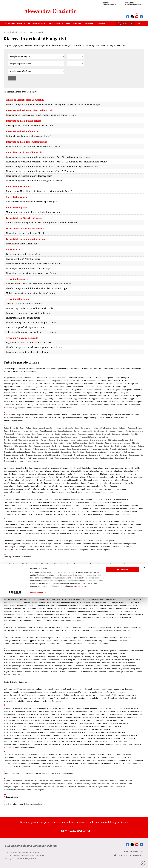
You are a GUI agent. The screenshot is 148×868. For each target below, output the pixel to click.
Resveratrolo (131, 695)
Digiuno (51, 474)
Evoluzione (126, 514)
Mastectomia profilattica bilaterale (122, 605)
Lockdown (81, 592)
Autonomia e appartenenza (14, 408)
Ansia (57, 396)
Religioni (66, 695)
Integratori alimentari (80, 570)
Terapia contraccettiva (106, 754)
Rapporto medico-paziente (54, 692)
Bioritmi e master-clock (124, 415)
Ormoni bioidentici (76, 641)
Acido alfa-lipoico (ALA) (125, 378)
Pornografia (79, 666)
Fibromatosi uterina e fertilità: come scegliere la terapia (34, 264)
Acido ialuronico (88, 381)
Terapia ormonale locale (61, 757)
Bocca (137, 415)
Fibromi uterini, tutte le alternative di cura (27, 352)
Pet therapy (86, 657)
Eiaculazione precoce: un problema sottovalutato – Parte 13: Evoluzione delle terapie (48, 157)
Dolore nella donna (110, 486)
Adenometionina (27, 384)
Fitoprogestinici (126, 530)
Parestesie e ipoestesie (109, 651)
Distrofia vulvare (10, 477)
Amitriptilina (127, 390)
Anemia (32, 396)
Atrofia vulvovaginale (135, 402)
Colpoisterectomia (40, 449)
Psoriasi (139, 672)
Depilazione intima (84, 468)
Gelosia (42, 541)
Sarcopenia (132, 708)
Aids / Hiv (49, 387)
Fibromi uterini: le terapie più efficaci (25, 233)
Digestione (42, 474)
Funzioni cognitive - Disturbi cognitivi (105, 533)
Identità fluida (60, 564)
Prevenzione (26, 669)
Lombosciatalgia (94, 592)
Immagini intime (10, 567)
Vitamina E (82, 787)
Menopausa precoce (105, 611)
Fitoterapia (138, 530)
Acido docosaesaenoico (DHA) (15, 381)
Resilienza (75, 695)
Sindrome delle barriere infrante (17, 729)
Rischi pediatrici (10, 701)
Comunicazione (136, 449)
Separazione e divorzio (53, 717)
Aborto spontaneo (40, 378)
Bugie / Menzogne (91, 418)
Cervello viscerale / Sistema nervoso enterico (21, 440)
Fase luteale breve (68, 524)
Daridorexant (9, 468)
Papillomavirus (92, 651)
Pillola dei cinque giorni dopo (124, 663)
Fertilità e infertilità (90, 527)
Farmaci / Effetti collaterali (110, 521)
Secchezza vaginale (135, 711)
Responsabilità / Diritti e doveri (112, 695)
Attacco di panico (31, 405)
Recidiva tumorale (29, 695)
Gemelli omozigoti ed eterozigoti (59, 541)
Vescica (70, 784)
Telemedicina (52, 754)
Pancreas (30, 651)
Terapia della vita (11, 757)
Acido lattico (101, 381)
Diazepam (23, 474)
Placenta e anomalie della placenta (37, 666)
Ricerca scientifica (78, 698)
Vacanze (7, 781)
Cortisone (123, 455)
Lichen (96, 589)
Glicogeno (57, 547)
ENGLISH (140, 23)
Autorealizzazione (34, 408)
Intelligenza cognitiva (118, 570)
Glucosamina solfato (70, 547)
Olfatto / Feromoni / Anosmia (22, 638)
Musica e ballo (58, 620)
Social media (85, 738)
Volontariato (120, 787)
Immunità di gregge (26, 567)
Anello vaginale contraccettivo (15, 396)
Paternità (43, 654)
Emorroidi (61, 505)
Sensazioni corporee (69, 714)
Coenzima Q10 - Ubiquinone (82, 446)
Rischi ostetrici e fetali (128, 698)
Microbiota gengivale (114, 614)
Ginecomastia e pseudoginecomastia (124, 544)
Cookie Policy (80, 857)
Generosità (89, 541)
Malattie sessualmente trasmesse (125, 602)
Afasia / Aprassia (131, 384)
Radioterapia (41, 689)
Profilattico (98, 669)
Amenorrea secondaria (93, 390)
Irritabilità (115, 576)
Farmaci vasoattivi (26, 524)
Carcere (120, 431)
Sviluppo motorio (29, 747)
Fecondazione (136, 524)
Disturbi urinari (107, 480)
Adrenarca (119, 384)
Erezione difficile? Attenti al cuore (23, 259)
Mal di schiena (83, 599)
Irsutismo (125, 576)
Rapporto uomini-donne (93, 692)
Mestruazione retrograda (14, 614)
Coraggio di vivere (96, 455)
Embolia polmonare (34, 505)
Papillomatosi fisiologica (75, 651)
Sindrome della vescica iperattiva (106, 726)
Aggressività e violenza (13, 387)
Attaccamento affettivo (13, 405)
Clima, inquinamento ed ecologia (117, 443)
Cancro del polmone (83, 428)
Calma (29, 428)
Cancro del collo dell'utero (43, 428)
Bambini (57, 415)
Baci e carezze (9, 415)
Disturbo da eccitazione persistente (50, 483)
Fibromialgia (54, 530)
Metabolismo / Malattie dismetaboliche (40, 614)
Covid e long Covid (11, 458)
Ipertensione (64, 576)
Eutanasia (98, 514)
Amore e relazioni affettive (30, 393)
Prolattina (45, 672)
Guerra (92, 550)
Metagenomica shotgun (66, 614)
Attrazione (56, 405)
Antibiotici (83, 396)
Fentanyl (70, 527)
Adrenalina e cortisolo (104, 384)
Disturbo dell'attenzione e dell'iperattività (82, 483)
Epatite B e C (64, 508)
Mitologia (108, 617)
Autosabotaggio (49, 408)
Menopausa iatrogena (86, 611)
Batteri (65, 415)
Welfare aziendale (11, 797)
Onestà (24, 641)
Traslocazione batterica (90, 763)
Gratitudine (129, 547)
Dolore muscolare (93, 486)
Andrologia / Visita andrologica (106, 393)
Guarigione (83, 550)
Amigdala (117, 390)
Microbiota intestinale (133, 614)
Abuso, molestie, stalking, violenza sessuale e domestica (71, 378)
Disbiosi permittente (106, 474)
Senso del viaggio (135, 714)
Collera (141, 446)
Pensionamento (40, 657)
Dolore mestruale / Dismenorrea (72, 486)
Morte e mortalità (44, 620)
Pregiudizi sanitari (129, 666)
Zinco (15, 804)
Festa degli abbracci (107, 527)
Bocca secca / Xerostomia (13, 418)
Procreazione (87, 669)
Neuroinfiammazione (107, 627)
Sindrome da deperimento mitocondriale (108, 720)
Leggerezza (8, 589)
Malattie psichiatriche (101, 602)
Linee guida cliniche (108, 589)
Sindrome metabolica (48, 732)
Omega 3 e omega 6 (69, 638)
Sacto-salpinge (31, 708)
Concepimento (37, 452)
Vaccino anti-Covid (46, 781)
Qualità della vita (10, 682)
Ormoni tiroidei (91, 641)
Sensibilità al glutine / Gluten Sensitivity (94, 714)
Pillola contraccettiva (47, 663)
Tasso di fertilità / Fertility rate (27, 754)
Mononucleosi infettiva (122, 617)
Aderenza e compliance (45, 384)
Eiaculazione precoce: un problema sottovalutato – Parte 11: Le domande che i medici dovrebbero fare (57, 162)
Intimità (98, 573)
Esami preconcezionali (41, 511)
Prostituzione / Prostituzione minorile (83, 672)
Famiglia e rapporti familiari (25, 521)
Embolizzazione (49, 505)
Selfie (40, 714)
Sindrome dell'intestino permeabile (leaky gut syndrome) (79, 723)
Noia (74, 630)
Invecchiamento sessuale (35, 576)
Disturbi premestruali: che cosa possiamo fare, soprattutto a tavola (39, 284)
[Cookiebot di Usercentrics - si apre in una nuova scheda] (15, 863)
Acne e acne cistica (115, 381)
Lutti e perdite (128, 592)
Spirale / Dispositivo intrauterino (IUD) (92, 741)
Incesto (80, 567)
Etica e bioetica (61, 514)
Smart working (61, 738)
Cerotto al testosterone (50, 437)
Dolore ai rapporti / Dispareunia (16, 486)
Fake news (8, 521)
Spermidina (70, 741)
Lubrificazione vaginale (111, 592)
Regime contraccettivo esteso (49, 695)
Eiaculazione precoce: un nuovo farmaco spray (29, 176)
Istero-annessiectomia (36, 579)
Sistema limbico (93, 735)
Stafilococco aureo (11, 744)
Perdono (52, 657)
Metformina (82, 614)
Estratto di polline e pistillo (126, 511)
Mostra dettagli (37, 863)
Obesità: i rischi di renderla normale (24, 304)
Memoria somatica (35, 611)
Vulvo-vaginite (39, 790)
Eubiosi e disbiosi (86, 514)
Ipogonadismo (87, 576)
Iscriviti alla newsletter (109, 4)
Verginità (36, 784)
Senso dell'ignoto (10, 717)
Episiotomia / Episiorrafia (109, 508)
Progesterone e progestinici (129, 669)
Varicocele (26, 784)
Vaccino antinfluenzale (82, 781)
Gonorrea (94, 547)
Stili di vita (54, 744)
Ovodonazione (91, 644)
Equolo (124, 508)
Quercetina (23, 682)
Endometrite (136, 505)
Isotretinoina (135, 576)
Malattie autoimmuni (62, 602)
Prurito (111, 672)
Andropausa (124, 393)
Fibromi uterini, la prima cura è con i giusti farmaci (32, 273)
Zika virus (8, 804)
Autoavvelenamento (78, 405)
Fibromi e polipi (41, 530)
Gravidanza (8, 550)
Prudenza (103, 672)
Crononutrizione (10, 461)
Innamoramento (31, 570)
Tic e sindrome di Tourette (79, 760)
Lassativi (54, 586)
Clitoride (136, 443)
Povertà (106, 666)
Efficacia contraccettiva (63, 502)
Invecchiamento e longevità (127, 573)
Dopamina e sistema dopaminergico (99, 492)
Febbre (126, 524)
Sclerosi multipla (18, 711)
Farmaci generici (10, 524)
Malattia (109, 599)
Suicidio (94, 744)
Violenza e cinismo (119, 784)
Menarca (48, 611)
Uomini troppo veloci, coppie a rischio (25, 327)
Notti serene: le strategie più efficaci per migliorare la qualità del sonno (42, 223)
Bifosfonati (94, 415)
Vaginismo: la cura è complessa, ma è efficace (29, 342)
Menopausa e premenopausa (65, 611)
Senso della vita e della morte (30, 717)
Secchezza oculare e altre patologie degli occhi (108, 711)
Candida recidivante (48, 431)
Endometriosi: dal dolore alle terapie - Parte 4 (29, 136)
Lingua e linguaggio (11, 592)
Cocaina (66, 446)
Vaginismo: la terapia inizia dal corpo (25, 254)
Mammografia (43, 605)
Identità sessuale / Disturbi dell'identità (37, 564)
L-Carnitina (18, 586)
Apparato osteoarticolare (102, 399)
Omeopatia (83, 638)
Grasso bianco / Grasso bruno (111, 547)
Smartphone (74, 738)
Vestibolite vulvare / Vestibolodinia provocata (92, 784)
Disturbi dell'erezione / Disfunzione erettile (97, 477)
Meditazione (121, 608)
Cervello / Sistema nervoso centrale (94, 437)
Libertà (76, 589)
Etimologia (73, 514)
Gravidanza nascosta (44, 550)
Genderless (78, 541)
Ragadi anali (66, 689)
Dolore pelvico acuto (85, 489)
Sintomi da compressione (41, 735)
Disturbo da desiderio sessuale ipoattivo (19, 483)
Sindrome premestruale (13, 735)
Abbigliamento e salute (13, 378)
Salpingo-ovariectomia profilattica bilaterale (65, 708)
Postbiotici (90, 666)
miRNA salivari (43, 617)
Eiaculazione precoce (115, 502)
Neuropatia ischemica (28, 630)
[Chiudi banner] (144, 838)
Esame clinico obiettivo (21, 511)
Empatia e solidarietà (98, 505)
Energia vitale (19, 508)
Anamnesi (77, 393)
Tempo (82, 754)
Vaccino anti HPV (31, 781)
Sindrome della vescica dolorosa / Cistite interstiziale (71, 726)
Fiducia (64, 530)
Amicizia (108, 390)
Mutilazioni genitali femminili (77, 620)
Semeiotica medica (52, 714)
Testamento (42, 760)
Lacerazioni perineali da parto (37, 586)
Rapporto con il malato (103, 689)
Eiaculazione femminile (95, 502)
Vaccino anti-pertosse (63, 781)
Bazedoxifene (75, 415)
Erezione (132, 508)
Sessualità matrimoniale (13, 720)
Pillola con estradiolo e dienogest (91, 660)
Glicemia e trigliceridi (42, 547)
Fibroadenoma (9, 530)
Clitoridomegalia (21, 446)
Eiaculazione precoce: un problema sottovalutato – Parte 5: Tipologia (40, 171)
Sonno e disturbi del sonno (41, 741)
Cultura (21, 461)
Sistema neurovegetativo (126, 735)
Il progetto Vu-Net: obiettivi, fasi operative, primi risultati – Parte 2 (39, 191)
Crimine (23, 458)
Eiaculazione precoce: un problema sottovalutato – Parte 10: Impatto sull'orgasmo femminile (52, 166)
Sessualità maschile (132, 717)
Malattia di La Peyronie (13, 602)
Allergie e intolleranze (106, 387)
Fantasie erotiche (44, 521)
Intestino (89, 573)
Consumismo (66, 452)
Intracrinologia (109, 573)
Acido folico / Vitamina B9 (39, 381)
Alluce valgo (121, 387)
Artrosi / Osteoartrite (44, 402)
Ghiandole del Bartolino (72, 544)
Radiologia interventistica (24, 689)
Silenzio (80, 720)
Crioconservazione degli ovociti (40, 458)
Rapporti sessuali (86, 689)
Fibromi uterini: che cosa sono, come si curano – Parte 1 (34, 146)
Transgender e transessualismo (41, 763)
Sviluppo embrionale (12, 747)
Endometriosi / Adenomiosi (118, 505)
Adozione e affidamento (84, 384)
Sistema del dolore (60, 735)
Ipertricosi (75, 576)
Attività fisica (45, 405)
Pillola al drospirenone (50, 660)
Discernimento (121, 474)
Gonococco (84, 547)
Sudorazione (84, 744)
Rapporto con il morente (123, 689)
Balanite (49, 415)
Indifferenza (99, 567)
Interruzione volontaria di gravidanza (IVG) (67, 573)
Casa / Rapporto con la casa (42, 434)
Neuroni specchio (11, 630)
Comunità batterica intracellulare (17, 452)
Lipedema (71, 592)
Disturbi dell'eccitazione (69, 477)
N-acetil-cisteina (10, 627)
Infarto (108, 567)
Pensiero (29, 657)
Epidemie (74, 508)
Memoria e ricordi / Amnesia (15, 611)
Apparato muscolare (82, 399)
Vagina (96, 781)
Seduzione (24, 714)
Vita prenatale (50, 787)
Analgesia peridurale (63, 393)
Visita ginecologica (11, 787)
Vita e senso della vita (34, 787)
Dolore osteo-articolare (50, 489)
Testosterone (53, 760)
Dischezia (133, 474)
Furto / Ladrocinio (128, 533)
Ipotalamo (98, 576)
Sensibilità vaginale (119, 714)
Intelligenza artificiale (99, 570)
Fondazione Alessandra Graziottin (134, 4)
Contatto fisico (78, 452)
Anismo (40, 396)
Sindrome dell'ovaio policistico (115, 723)
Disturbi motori (32, 480)
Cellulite (22, 437)
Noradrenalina (96, 630)
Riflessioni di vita (93, 698)
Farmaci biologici (128, 521)
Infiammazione (128, 567)
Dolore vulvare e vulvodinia (15, 492)
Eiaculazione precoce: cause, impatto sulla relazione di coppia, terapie (41, 115)
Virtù (130, 784)
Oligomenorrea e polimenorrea (48, 638)
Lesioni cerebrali (41, 589)
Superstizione (134, 744)
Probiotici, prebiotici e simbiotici (67, 669)
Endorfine (8, 508)
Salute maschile (106, 708)
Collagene (132, 446)
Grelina (74, 550)
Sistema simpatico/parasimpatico (40, 738)
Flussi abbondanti (32, 533)
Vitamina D (72, 787)
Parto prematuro (137, 651)
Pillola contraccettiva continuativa (97, 663)
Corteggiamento (112, 455)
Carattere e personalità (83, 431)
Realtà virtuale (110, 692)
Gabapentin (8, 541)
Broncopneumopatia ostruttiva (70, 418)
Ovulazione (103, 644)
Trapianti (59, 763)
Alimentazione (66, 387)
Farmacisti (39, 524)
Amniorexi (138, 390)
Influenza (139, 567)
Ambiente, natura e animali (53, 390)
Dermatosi (129, 468)
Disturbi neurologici (47, 480)
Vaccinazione (17, 781)
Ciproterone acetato (44, 443)
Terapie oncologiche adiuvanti (109, 757)
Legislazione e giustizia (24, 589)
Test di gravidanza (28, 760)
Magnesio (60, 599)
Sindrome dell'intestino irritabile (42, 723)
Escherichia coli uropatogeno (88, 511)
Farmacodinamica (52, 524)
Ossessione (123, 641)
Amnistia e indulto (11, 393)
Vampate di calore (126, 781)
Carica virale (10, 434)
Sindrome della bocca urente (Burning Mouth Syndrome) (26, 726)
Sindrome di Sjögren (69, 729)
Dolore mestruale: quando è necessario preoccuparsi (32, 202)
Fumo (86, 533)
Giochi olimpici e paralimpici (15, 547)
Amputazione (48, 393)
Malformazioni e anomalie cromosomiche (20, 605)
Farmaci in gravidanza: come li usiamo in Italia (30, 308)
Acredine (128, 381)
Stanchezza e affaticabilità (30, 744)
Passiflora (34, 654)
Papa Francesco (58, 651)
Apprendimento (136, 399)
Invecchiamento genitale (13, 576)
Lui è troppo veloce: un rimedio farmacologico (29, 268)
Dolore (132, 483)
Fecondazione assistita (12, 527)
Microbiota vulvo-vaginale (14, 617)
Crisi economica (92, 458)
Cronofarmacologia (123, 458)
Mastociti (7, 608)
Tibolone (64, 760)
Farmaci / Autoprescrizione (63, 521)
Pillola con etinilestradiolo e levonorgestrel (20, 663)
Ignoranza (84, 564)
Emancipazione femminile (14, 505)
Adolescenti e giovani (64, 384)
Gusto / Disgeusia (104, 550)
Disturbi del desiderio (49, 477)
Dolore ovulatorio (68, 489)
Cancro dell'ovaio (120, 428)
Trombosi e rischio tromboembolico (18, 766)
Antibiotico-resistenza (97, 396)
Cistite (69, 443)
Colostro (28, 449)
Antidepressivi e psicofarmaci (119, 396)
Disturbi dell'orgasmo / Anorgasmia (129, 477)
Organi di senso (52, 641)
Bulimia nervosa (106, 418)
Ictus (6, 564)
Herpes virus (27, 557)
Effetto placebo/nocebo (43, 502)
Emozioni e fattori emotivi (77, 505)
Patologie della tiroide (86, 654)
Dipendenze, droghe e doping (68, 474)
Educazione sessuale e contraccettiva (18, 502)
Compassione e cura (57, 449)
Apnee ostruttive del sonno (23, 399)
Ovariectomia (79, 644)
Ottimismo (51, 644)
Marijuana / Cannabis (59, 605)
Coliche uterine (121, 446)
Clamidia (99, 443)
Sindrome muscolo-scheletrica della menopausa (76, 732)
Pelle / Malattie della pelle (14, 657)
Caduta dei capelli (11, 428)
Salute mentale (119, 708)
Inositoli (42, 570)
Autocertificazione (95, 405)
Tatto (42, 754)
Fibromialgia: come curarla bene (22, 244)
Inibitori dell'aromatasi (14, 570)
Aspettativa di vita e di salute (96, 402)
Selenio (33, 714)
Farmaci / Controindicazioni (87, 521)
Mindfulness (31, 617)
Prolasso (36, 672)
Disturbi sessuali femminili (67, 480)
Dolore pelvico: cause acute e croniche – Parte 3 (30, 125)
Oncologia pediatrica (12, 641)
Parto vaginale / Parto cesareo (16, 654)
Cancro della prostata (12, 431)
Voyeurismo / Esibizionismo (14, 790)
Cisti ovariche (59, 443)
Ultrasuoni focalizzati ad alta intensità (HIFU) (42, 774)
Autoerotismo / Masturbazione (128, 405)
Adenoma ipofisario (11, 384)
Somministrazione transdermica (16, 741)
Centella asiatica (33, 437)
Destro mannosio (10, 471)
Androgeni (87, 393)
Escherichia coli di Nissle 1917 (63, 511)
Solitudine (129, 738)
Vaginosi (113, 781)
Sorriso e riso (59, 741)
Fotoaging (78, 533)
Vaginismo (104, 781)
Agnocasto (27, 387)
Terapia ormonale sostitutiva (84, 757)
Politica (70, 666)
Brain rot (52, 418)
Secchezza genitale (80, 711)
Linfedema (123, 589)
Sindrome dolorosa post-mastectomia (94, 729)
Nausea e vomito (79, 627)
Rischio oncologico (25, 701)
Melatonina (132, 608)
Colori (21, 449)
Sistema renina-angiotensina (15, 738)
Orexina (41, 641)
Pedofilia (122, 654)
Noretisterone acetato (113, 630)
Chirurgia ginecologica (79, 440)
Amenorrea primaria (74, 390)
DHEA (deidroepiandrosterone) (31, 471)
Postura (98, 666)
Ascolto (57, 402)
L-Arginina (8, 586)
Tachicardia (8, 754)
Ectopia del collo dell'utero (105, 499)
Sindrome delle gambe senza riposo (45, 729)
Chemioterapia (63, 440)
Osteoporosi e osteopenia (35, 644)
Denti (72, 468)
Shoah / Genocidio (51, 720)
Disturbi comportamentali (29, 477)
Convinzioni (67, 455)
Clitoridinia (8, 446)
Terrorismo (127, 757)
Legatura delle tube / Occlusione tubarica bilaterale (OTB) (111, 586)
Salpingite (42, 708)
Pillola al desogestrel (32, 660)
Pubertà (7, 675)
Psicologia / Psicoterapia (125, 672)
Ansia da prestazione (69, 396)
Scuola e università (63, 711)
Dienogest (32, 474)
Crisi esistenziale (107, 458)
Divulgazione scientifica (118, 483)
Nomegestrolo (83, 630)
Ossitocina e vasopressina (14, 644)
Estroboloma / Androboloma (15, 514)
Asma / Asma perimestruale (72, 402)
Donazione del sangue (56, 492)
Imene (100, 564)
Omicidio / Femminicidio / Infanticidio (104, 638)
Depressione (98, 468)
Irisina (107, 576)
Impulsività (71, 567)
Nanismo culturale (25, 627)
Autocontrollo (109, 405)
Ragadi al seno (53, 689)
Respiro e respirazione (90, 695)
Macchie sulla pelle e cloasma (15, 599)
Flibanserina (19, 533)
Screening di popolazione (44, 711)
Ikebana (93, 564)
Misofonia (67, 617)
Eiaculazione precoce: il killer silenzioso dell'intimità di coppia (37, 288)
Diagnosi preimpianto (114, 471)
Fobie (53, 533)
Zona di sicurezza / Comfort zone (32, 804)
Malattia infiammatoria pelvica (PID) (38, 602)
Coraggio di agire (80, 455)
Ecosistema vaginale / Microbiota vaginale (76, 499)
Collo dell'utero (11, 449)
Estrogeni (31, 514)
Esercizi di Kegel (107, 511)
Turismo (70, 766)
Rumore (59, 701)
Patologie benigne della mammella (62, 654)
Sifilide (72, 720)
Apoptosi (39, 399)
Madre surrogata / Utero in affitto (42, 599)
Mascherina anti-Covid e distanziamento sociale (88, 605)
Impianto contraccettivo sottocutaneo (50, 567)
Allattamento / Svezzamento (84, 387)
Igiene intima (73, 564)
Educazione (122, 499)
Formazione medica (65, 533)
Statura (45, 744)
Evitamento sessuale (112, 514)
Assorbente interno (117, 402)
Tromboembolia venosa (131, 763)
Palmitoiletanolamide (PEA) (14, 651)
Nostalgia (127, 630)
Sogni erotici (118, 738)
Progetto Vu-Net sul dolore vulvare (17, 672)
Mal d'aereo (71, 599)
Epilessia (94, 508)
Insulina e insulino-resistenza (58, 570)
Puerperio (16, 675)
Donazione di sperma (75, 492)
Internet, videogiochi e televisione (35, 573)
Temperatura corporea (68, 754)
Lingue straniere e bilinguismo (54, 592)
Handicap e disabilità (12, 557)
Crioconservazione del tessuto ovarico (69, 458)
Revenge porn (9, 698)
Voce (112, 787)
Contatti (101, 23)
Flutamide (45, 533)
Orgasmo (63, 641)
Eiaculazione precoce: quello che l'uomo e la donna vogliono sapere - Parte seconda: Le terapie (53, 104)
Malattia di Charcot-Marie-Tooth (127, 599)
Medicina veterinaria (106, 608)
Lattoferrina (75, 586)
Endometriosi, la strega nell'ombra (23, 318)
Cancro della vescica (30, 431)
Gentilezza (57, 544)
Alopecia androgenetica (13, 390)
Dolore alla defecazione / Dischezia (44, 486)
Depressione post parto (114, 468)
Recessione (122, 692)
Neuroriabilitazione (46, 630)
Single (27, 735)
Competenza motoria (99, 449)
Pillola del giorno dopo (12, 666)
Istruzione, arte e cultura (56, 579)
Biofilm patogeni (107, 415)
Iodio (55, 576)
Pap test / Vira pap (43, 651)
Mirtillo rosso (56, 617)
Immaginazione (111, 564)
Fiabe (130, 527)
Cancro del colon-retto (64, 428)
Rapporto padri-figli (74, 692)
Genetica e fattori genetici (105, 541)
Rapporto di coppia (11, 692)
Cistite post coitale (80, 443)
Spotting (112, 741)
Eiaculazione (79, 502)
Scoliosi (30, 711)
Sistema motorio (108, 735)
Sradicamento (122, 741)
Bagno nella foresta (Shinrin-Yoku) (30, 415)
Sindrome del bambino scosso (15, 723)
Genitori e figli (45, 544)
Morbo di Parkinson (11, 620)
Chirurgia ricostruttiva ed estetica (121, 440)
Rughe (52, 701)
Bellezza (85, 415)
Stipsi (62, 744)
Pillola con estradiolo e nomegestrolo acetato (123, 660)
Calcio (22, 428)
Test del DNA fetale (11, 760)
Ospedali (103, 641)
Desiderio (138, 468)
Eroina (140, 508)
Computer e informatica (119, 449)
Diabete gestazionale (61, 471)
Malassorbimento (97, 599)
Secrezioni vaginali (11, 714)
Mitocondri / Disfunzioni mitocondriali (87, 617)
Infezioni (116, 567)
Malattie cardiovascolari (82, 602)
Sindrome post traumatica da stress (111, 732)
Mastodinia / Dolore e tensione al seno (27, 608)
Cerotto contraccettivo (70, 437)
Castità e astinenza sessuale (66, 434)
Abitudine (27, 378)
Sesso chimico (100, 717)
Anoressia (49, 396)
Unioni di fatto (67, 774)
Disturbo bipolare (122, 480)
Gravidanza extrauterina (24, 550)
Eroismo (7, 511)
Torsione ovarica (125, 760)
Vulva (29, 790)
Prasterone (116, 666)
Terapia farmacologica (28, 757)
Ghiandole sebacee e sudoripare (96, 544)
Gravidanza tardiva (62, 550)
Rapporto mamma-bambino (31, 692)
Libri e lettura (86, 589)
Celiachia (134, 434)
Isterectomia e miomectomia (15, 579)
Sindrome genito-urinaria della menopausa (21, 732)
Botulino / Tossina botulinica (36, 418)
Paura (98, 654)
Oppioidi (32, 641)
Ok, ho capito (123, 840)
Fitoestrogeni (113, 530)
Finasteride (73, 530)
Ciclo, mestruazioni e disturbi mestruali (19, 443)
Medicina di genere (88, 608)
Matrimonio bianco (71, 608)
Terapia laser (44, 757)
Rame (75, 689)
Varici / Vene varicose (12, 784)
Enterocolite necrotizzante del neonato (42, 508)
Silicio (87, 720)
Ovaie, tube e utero (64, 644)
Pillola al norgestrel (69, 660)
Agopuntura (38, 387)
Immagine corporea (127, 564)
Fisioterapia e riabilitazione (95, 530)
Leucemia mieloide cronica (60, 589)
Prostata (54, 672)
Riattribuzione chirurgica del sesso (56, 698)
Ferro (78, 527)
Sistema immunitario (77, 735)
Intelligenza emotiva (12, 573)
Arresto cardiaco (10, 402)
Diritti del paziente (89, 474)
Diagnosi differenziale (80, 471)
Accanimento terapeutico (104, 378)
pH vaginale (98, 657)
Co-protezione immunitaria (40, 446)
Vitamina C (62, 787)
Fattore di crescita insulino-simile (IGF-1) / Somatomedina (99, 524)
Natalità (67, 627)
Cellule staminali (10, 437)
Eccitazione (8, 499)
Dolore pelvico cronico (103, 489)
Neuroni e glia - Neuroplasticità (129, 627)
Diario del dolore (10, 474)
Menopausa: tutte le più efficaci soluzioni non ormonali (34, 212)
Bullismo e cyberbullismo (13, 421)
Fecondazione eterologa (32, 527)
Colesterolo (108, 446)
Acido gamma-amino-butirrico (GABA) (65, 381)
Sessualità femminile (115, 717)
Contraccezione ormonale (14, 455)
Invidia (49, 576)
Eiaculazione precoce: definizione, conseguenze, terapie (34, 181)
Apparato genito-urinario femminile (58, 399)
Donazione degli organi (36, 492)
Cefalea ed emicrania (120, 434)
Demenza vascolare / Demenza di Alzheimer (51, 468)
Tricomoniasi (106, 763)
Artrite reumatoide (26, 402)
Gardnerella (20, 541)
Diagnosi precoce (97, 471)
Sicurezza (64, 720)
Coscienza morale (136, 455)
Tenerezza (91, 754)
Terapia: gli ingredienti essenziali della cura (28, 313)
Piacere (107, 657)
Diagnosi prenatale (132, 471)
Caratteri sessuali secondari (105, 431)
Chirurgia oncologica (98, 440)
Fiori (81, 530)
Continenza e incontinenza (96, 452)
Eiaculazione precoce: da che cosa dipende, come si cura (34, 347)
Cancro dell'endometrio (102, 428)
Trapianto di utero (72, 763)
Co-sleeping (57, 446)
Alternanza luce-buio (32, 390)
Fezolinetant (121, 527)
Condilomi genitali (52, 452)
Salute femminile (91, 708)
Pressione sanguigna (12, 669)
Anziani (8, 399)
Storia (69, 744)
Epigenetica (84, 508)
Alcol (56, 387)
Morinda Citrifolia (28, 620)
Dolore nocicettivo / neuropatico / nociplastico (21, 489)
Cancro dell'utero (135, 428)
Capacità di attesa (65, 431)
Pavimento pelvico (110, 654)
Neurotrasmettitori (63, 630)
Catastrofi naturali (103, 434)
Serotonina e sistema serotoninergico (78, 717)
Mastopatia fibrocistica (53, 608)
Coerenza (98, 446)
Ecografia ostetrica (51, 499)
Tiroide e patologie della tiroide (104, 760)
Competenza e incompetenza (78, 449)
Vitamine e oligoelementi (98, 787)
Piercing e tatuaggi (119, 657)
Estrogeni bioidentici (45, 514)
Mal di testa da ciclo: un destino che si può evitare (31, 293)
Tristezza (117, 763)
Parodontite (124, 651)
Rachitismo (8, 689)
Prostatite (63, 672)
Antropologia (138, 396)
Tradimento (138, 760)
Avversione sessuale (65, 408)
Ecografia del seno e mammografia (28, 499)
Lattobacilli (64, 586)
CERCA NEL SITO (125, 23)
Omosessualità (126, 638)
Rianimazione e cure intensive (28, 698)
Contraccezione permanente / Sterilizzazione (43, 455)
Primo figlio (49, 669)
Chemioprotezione (48, 440)
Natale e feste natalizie (54, 627)
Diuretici (104, 483)
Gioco (30, 547)
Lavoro (84, 586)
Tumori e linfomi (58, 766)
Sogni (109, 738)
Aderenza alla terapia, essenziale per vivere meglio (32, 332)
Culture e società (33, 461)
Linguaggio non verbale (30, 592)
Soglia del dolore (99, 738)
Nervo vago (92, 627)
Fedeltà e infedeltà (50, 527)
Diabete (48, 471)
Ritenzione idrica (41, 701)
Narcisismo (39, 627)
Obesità (7, 638)
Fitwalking (8, 533)
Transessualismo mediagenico (15, 763)
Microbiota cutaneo (96, 614)
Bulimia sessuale (120, 418)
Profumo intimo (111, 669)
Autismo (65, 405)
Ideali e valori (15, 564)
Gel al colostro (32, 541)
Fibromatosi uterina (25, 530)
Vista (22, 787)
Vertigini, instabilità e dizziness (53, 784)
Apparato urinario (121, 399)
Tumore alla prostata (42, 766)
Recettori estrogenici (12, 695)
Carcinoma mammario (134, 431)
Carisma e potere (23, 434)
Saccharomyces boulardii (14, 708)
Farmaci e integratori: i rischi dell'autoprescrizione (31, 323)
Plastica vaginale (59, 666)
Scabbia (7, 711)
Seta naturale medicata (33, 720)
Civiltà (91, 443)
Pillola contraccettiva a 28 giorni (69, 663)
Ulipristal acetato (16, 774)
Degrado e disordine (24, 468)
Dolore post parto (121, 489)
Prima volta (38, 669)
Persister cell (62, 657)
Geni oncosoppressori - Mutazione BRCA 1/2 (21, 544)
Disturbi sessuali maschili (89, 480)
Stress (75, 744)
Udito (6, 774)
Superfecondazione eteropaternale (113, 744)
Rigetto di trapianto (110, 698)
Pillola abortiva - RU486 (13, 660)
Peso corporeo (74, 657)
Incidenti (89, 567)
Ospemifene (113, 641)
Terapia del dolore (124, 754)
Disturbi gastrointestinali (14, 480)
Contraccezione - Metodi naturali (121, 452)
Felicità (62, 527)
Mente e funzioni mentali (124, 611)
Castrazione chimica (86, 434)
